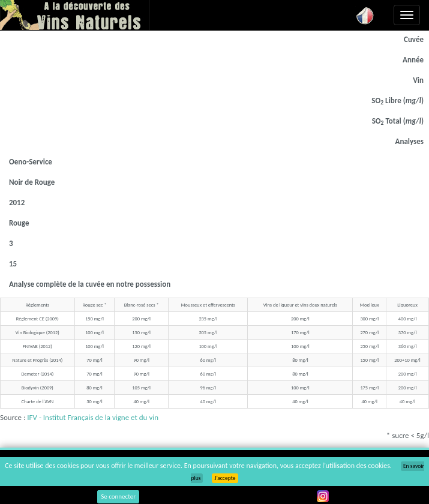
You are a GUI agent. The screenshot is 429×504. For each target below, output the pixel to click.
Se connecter (118, 496)
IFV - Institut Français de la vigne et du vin (93, 417)
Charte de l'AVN (37, 401)
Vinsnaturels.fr (75, 15)
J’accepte (225, 478)
